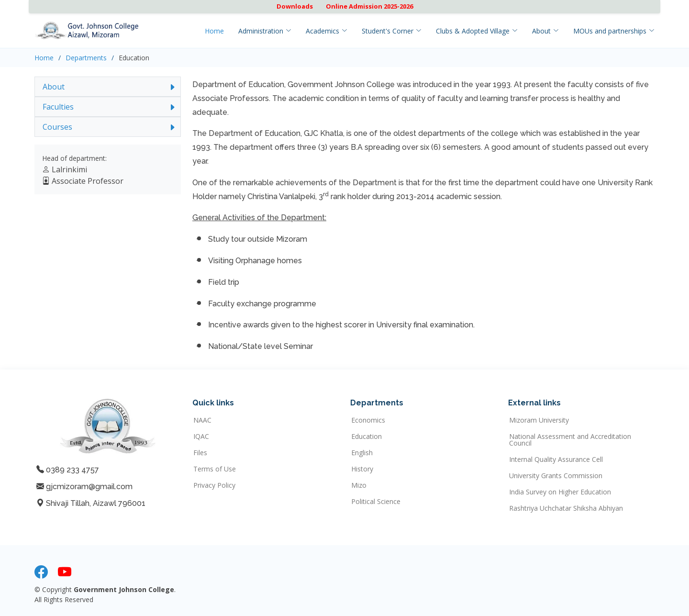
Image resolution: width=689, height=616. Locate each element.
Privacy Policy (214, 485)
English (362, 453)
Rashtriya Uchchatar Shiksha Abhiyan (566, 508)
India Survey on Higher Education (560, 492)
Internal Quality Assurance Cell (556, 459)
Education (367, 437)
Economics (368, 420)
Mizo (359, 485)
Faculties (58, 107)
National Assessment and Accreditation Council (570, 440)
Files (200, 453)
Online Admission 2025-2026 (369, 6)
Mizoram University (539, 420)
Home (214, 31)
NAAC (202, 420)
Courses (57, 127)
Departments (86, 58)
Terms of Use (215, 469)
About (54, 87)
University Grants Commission (556, 476)
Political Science (376, 502)
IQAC (201, 437)
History (362, 469)
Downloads (295, 6)
